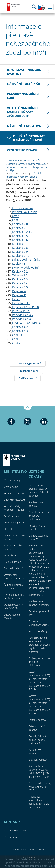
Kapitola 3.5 (20, 287)
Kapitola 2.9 (20, 252)
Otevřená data (11, 516)
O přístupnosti (27, 858)
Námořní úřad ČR (31, 161)
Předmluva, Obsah (25, 212)
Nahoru (28, 408)
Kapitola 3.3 (20, 279)
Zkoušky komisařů (22, 150)
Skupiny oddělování (25, 267)
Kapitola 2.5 (20, 236)
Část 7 (16, 343)
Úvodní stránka (22, 208)
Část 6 (16, 339)
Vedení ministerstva (14, 493)
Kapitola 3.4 (20, 283)
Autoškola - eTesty (38, 631)
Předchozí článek (29, 371)
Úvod (16, 216)
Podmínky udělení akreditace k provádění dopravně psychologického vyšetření (39, 645)
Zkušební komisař (38, 760)
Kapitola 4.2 (20, 327)
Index (16, 299)
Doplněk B (19, 295)
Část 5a (17, 335)
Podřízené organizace (15, 523)
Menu (50, 7)
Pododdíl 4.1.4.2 (23, 315)
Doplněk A (19, 291)
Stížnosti (8, 529)
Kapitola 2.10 (21, 256)
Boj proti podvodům (14, 568)
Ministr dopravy (12, 480)
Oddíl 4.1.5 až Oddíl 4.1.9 (29, 323)
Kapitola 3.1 (20, 263)
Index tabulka (21, 303)
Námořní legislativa (24, 126)
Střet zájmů (10, 555)
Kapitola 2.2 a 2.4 (23, 232)
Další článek (26, 378)
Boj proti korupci (13, 562)
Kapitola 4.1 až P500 (25, 307)
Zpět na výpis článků (29, 364)
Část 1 (16, 220)
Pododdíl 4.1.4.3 (23, 319)
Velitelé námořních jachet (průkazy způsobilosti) (23, 112)
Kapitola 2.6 (20, 240)
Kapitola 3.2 (20, 271)
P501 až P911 (21, 311)
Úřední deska (11, 487)
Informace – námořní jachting (25, 72)
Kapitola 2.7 (20, 244)
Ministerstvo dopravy (13, 7)
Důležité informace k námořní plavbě (29, 138)
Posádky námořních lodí (24, 96)
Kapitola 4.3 (20, 331)
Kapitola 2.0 (20, 224)
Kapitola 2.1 (20, 228)
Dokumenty (12, 161)
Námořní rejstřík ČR (23, 84)
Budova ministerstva (14, 500)
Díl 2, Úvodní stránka (26, 260)
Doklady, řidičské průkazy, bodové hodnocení (37, 740)
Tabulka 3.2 (20, 275)
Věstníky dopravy (37, 720)
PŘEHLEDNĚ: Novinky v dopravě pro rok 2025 (40, 787)
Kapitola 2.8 (20, 248)
